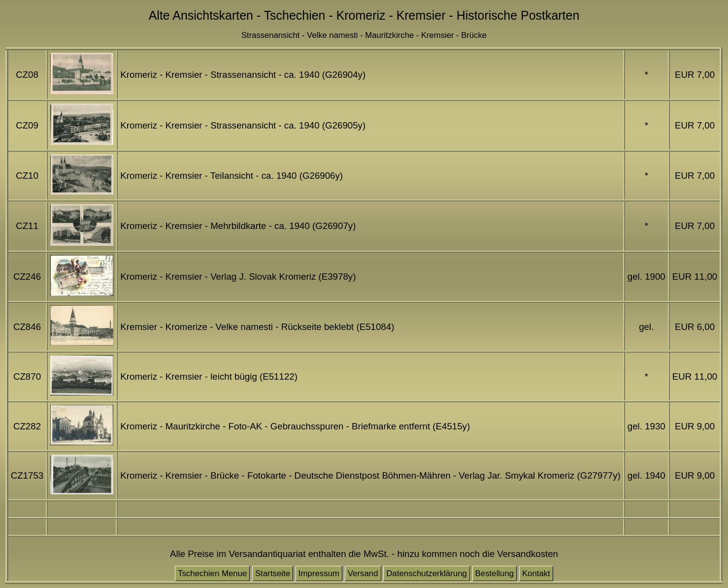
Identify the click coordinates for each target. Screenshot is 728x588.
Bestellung (495, 573)
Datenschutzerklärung (427, 573)
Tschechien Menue (212, 573)
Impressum (319, 573)
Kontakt (536, 573)
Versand (363, 573)
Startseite (273, 573)
